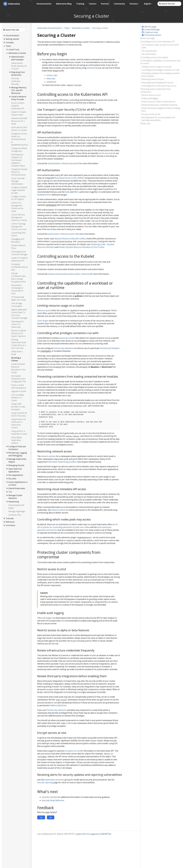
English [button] (147, 4)
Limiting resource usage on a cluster (157, 67)
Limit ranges (43, 321)
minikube (91, 68)
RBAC (76, 192)
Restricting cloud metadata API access (157, 83)
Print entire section (151, 35)
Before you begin (148, 38)
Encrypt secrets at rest (151, 114)
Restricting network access (153, 79)
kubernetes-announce (54, 780)
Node (67, 192)
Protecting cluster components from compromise (156, 90)
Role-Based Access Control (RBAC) (70, 178)
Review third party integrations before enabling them (161, 110)
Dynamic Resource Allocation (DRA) (70, 239)
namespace (46, 351)
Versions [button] (133, 4)
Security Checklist (50, 797)
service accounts (106, 153)
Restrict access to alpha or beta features (158, 102)
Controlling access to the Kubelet (154, 57)
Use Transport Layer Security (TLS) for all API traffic (160, 46)
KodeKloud (51, 82)
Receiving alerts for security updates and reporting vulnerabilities (158, 119)
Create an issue (150, 32)
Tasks (67, 28)
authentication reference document (63, 163)
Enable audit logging (150, 98)
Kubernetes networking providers (62, 462)
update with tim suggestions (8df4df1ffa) (93, 834)
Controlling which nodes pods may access (159, 86)
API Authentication (149, 51)
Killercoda (51, 79)
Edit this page (149, 27)
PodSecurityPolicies (58, 705)
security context (68, 338)
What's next (145, 123)
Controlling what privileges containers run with (161, 70)
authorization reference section (62, 234)
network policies (48, 456)
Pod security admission (63, 348)
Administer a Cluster (81, 28)
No (51, 817)
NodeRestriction (44, 195)
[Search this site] (169, 4)
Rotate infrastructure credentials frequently (159, 105)
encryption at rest (72, 751)
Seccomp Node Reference (53, 800)
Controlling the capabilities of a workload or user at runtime (161, 62)
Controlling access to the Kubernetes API (158, 42)
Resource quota (44, 310)
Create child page (151, 29)
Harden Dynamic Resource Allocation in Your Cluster (82, 247)
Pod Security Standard (110, 348)
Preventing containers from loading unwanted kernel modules (160, 75)
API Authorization (149, 54)
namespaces (51, 205)
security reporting (45, 782)
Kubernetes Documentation (49, 28)
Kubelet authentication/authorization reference (69, 274)
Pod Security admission (56, 710)
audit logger (47, 618)
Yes (41, 817)
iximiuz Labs (52, 75)
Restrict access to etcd (151, 95)
